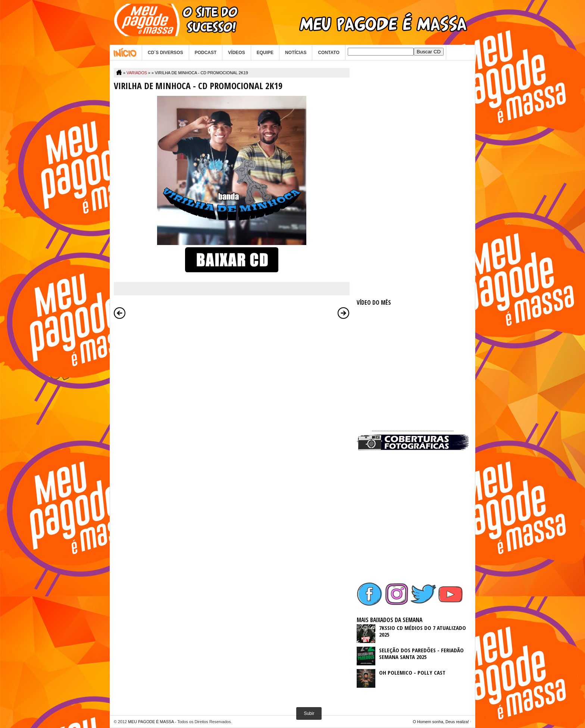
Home (126, 53)
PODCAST (206, 53)
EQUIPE (265, 53)
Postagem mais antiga (344, 313)
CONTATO (329, 53)
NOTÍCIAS (296, 53)
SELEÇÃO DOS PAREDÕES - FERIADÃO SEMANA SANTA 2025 (421, 653)
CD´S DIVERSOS (165, 53)
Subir (309, 713)
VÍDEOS (236, 53)
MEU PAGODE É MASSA (151, 722)
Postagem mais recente (120, 313)
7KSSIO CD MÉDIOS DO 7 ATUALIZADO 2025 (423, 631)
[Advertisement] (413, 180)
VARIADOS (137, 73)
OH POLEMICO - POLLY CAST (412, 672)
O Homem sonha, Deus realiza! (441, 722)
